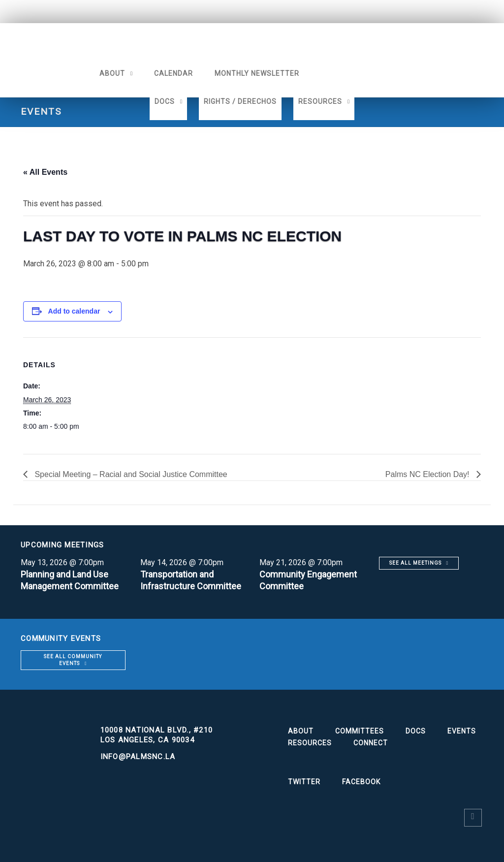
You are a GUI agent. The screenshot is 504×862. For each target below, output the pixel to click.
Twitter (304, 782)
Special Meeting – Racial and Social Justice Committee (130, 474)
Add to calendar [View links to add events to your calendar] (74, 311)
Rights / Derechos (240, 101)
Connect (371, 743)
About (112, 73)
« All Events (45, 172)
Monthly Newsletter (257, 73)
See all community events (73, 660)
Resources (320, 101)
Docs (165, 101)
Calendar (173, 73)
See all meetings (415, 563)
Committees (360, 731)
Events (462, 731)
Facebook (361, 782)
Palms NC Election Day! (428, 474)
